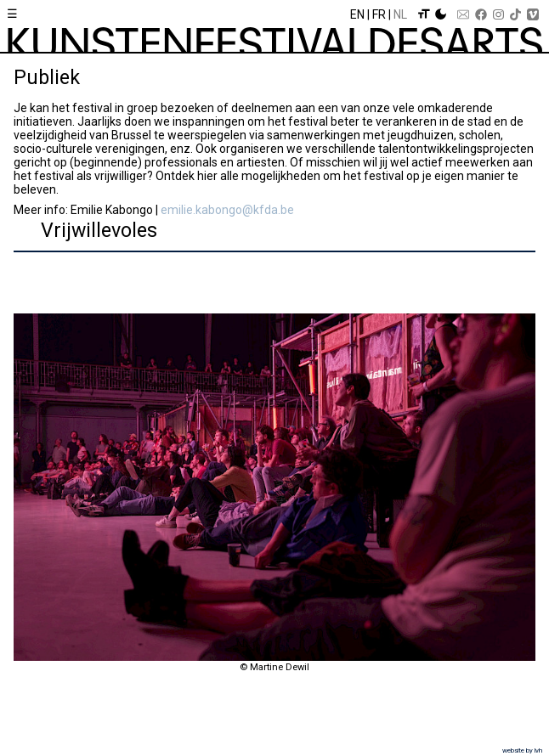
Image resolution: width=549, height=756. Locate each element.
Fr (379, 14)
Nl (400, 14)
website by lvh (522, 750)
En (357, 14)
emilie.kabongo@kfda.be (227, 210)
